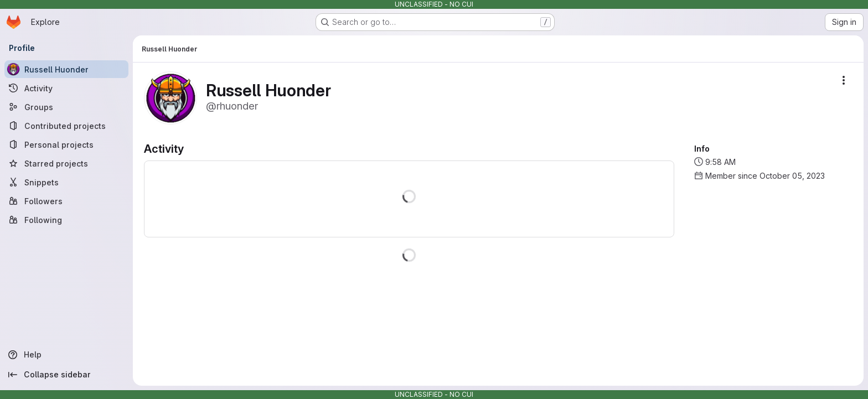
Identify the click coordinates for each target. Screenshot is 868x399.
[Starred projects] (66, 163)
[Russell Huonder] (66, 69)
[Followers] (66, 201)
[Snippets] (66, 182)
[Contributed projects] (66, 126)
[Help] (66, 355)
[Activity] (66, 88)
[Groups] (66, 107)
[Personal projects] (66, 144)
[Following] (66, 220)
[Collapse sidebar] (66, 375)
